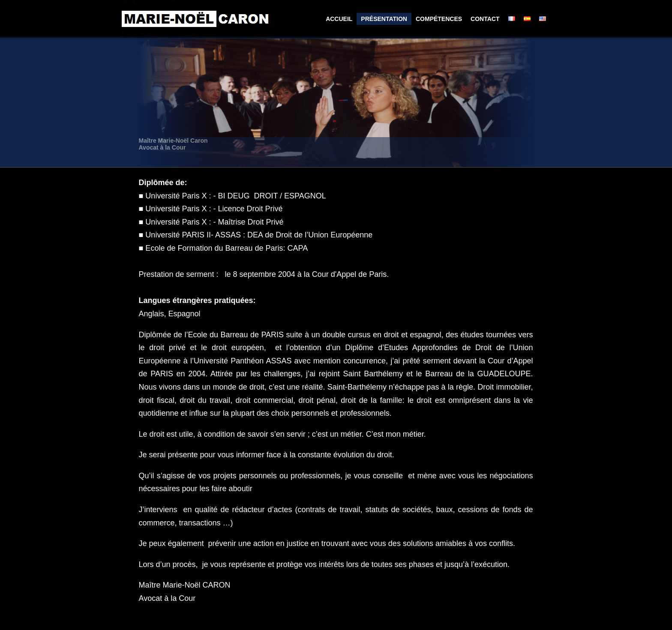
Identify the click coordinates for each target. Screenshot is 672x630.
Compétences (439, 19)
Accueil (339, 19)
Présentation (384, 19)
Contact (485, 19)
